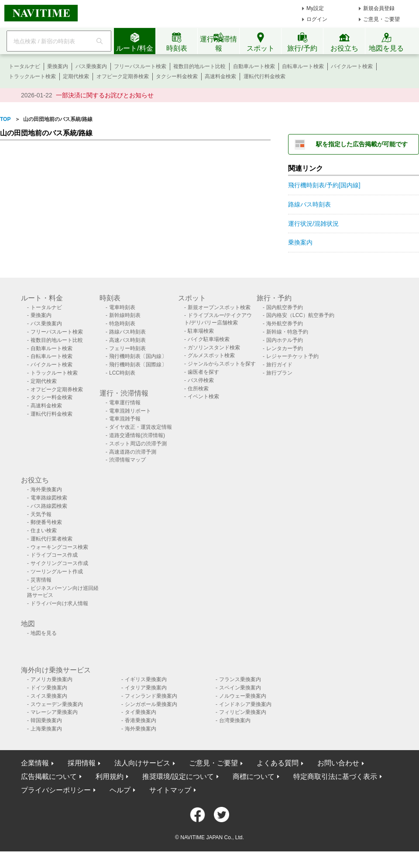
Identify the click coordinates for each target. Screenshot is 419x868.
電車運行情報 (125, 403)
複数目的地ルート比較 (199, 66)
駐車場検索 (201, 331)
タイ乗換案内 (141, 712)
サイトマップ (170, 790)
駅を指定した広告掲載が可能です (362, 144)
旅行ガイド (279, 365)
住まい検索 (44, 530)
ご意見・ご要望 (381, 19)
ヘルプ (120, 790)
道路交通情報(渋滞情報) (137, 435)
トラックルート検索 (32, 76)
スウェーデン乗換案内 (57, 704)
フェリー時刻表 (127, 348)
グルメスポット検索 (211, 355)
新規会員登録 (379, 8)
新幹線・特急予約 (287, 332)
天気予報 (41, 514)
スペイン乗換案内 (240, 688)
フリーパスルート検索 (140, 66)
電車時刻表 (122, 307)
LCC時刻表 (122, 373)
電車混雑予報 (125, 419)
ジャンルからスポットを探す (222, 364)
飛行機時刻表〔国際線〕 (138, 365)
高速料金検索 (220, 76)
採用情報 (82, 763)
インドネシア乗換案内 (245, 704)
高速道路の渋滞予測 (133, 452)
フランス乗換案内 (240, 679)
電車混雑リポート (130, 411)
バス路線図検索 (49, 506)
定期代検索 (76, 76)
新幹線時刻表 (125, 315)
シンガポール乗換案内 (151, 704)
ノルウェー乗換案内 (243, 696)
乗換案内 (58, 66)
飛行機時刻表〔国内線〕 (138, 356)
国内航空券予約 (285, 307)
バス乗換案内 (91, 66)
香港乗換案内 (141, 720)
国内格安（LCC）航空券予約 (300, 315)
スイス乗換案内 (49, 696)
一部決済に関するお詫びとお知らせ (105, 95)
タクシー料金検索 (177, 76)
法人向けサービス (142, 763)
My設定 (315, 8)
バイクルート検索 (352, 66)
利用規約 (110, 777)
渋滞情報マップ (127, 460)
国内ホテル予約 (285, 340)
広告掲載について (49, 777)
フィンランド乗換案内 (151, 696)
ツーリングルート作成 (57, 572)
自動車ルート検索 (254, 66)
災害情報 (41, 580)
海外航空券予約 (285, 324)
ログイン (317, 19)
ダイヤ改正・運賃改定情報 (141, 427)
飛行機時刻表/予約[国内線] (324, 185)
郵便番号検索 (46, 522)
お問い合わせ (338, 763)
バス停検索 (201, 380)
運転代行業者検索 (52, 539)
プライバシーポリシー (56, 790)
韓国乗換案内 (46, 720)
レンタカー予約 (285, 348)
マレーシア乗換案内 (54, 712)
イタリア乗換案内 (146, 688)
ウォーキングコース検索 (59, 547)
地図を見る (44, 633)
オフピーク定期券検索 (123, 76)
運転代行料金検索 (264, 76)
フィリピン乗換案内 (243, 712)
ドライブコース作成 (54, 555)
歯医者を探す (203, 372)
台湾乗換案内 (235, 720)
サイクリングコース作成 (59, 563)
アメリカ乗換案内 (52, 679)
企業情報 (35, 763)
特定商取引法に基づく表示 (335, 777)
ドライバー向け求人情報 (59, 603)
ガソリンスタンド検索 (214, 348)
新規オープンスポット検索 (219, 307)
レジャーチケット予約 (292, 356)
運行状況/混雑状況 (313, 224)
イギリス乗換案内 (146, 679)
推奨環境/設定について (178, 777)
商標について (254, 777)
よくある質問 (278, 763)
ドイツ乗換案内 (49, 688)
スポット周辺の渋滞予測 (138, 444)
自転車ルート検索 (303, 66)
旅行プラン (279, 373)
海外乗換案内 (46, 489)
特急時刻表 (122, 324)
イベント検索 (203, 396)
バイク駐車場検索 (209, 339)
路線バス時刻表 (309, 204)
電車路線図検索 (49, 498)
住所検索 (198, 389)
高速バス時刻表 (127, 340)
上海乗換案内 (46, 729)
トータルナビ (24, 66)
